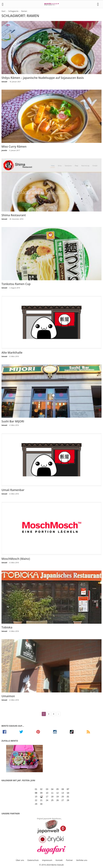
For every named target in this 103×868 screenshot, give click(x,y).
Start (3, 11)
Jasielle (4, 150)
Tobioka (7, 627)
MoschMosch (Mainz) (16, 559)
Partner (69, 860)
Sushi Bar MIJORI (13, 421)
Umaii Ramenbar (13, 490)
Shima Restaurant (14, 215)
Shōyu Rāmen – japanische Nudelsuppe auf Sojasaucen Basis (43, 78)
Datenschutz (33, 860)
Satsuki (4, 82)
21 (68, 797)
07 (68, 789)
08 (36, 793)
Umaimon (8, 696)
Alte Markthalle (12, 353)
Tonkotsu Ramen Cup (16, 284)
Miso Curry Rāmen (14, 147)
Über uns (20, 860)
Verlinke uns (82, 860)
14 (68, 793)
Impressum (47, 860)
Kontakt (59, 860)
